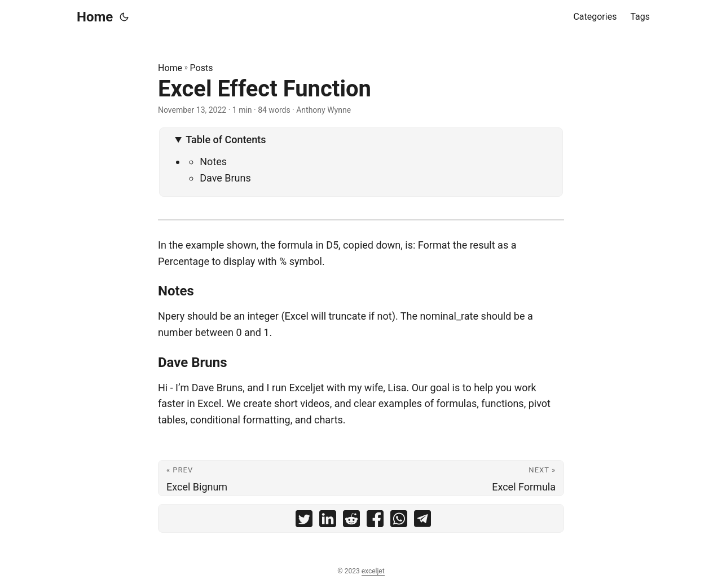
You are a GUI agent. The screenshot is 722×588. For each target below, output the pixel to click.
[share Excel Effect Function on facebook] (375, 521)
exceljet (373, 571)
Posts (202, 68)
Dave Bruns (225, 178)
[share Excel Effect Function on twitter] (304, 521)
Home (95, 17)
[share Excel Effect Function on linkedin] (328, 521)
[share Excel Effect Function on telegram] (422, 521)
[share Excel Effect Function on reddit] (351, 521)
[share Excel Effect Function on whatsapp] (399, 521)
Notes (213, 162)
